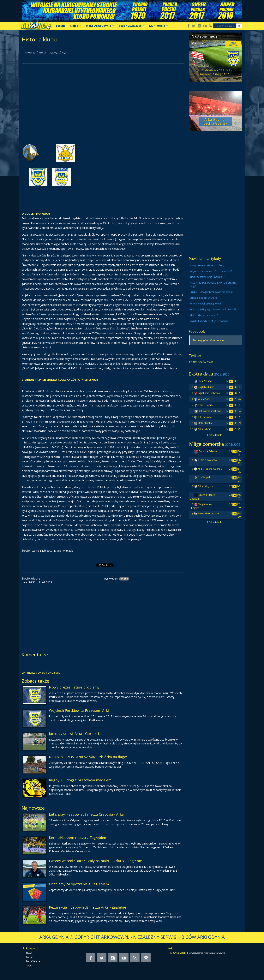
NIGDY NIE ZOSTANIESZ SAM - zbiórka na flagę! (88, 757)
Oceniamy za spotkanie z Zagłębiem (79, 884)
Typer (29, 966)
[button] (239, 26)
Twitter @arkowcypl (201, 361)
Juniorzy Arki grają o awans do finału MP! (213, 309)
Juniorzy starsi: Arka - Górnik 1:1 (75, 734)
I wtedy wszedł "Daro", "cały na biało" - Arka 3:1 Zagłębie (95, 861)
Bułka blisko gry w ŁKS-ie (204, 298)
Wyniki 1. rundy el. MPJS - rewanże (209, 321)
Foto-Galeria (33, 961)
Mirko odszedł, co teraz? (204, 315)
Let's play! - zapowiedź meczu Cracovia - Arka (86, 814)
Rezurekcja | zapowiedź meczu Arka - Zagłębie (87, 907)
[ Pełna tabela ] (215, 435)
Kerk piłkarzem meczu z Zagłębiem (78, 838)
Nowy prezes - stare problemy (74, 687)
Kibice (75, 26)
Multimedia (159, 26)
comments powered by (41, 673)
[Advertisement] (103, 95)
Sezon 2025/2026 (132, 26)
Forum (60, 26)
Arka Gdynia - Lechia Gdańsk (215, 121)
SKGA (29, 953)
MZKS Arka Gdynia (100, 26)
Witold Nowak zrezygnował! (205, 304)
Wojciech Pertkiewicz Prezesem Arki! (79, 710)
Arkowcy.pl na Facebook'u (208, 340)
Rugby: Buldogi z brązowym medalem (80, 780)
